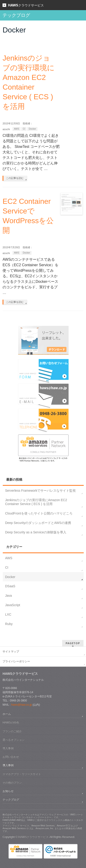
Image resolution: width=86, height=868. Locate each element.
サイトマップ (11, 652)
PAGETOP (73, 643)
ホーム (7, 714)
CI (24, 129)
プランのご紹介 (12, 731)
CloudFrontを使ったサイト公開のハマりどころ (39, 513)
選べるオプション (14, 740)
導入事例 (8, 748)
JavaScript (12, 605)
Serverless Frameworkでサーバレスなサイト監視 (40, 491)
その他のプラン (12, 783)
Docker (32, 129)
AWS (17, 129)
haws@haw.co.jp (22, 705)
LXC (8, 614)
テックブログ (11, 800)
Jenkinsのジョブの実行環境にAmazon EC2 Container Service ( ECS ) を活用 (36, 502)
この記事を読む (15, 178)
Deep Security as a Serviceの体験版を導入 (36, 532)
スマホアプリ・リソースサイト (22, 774)
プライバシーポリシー (16, 661)
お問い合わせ (11, 757)
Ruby (9, 624)
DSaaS (10, 586)
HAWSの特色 (11, 722)
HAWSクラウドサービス (33, 837)
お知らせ (8, 791)
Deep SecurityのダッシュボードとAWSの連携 (38, 523)
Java (8, 596)
